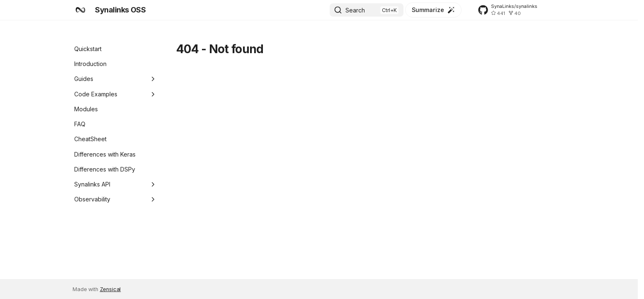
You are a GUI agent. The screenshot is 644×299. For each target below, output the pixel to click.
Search (355, 10)
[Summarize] (433, 10)
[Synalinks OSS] (80, 10)
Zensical (111, 289)
